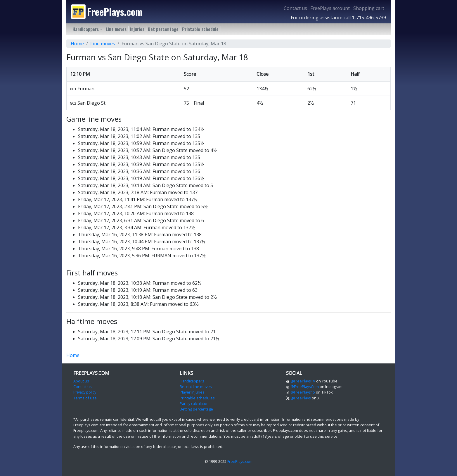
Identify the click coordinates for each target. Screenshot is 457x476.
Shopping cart (369, 8)
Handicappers (192, 381)
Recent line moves (196, 387)
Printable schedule (200, 29)
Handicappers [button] (86, 29)
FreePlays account (330, 8)
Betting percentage (196, 409)
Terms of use (85, 398)
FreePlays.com (240, 461)
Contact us (295, 8)
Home (77, 44)
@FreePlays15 (301, 392)
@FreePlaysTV (301, 381)
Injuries (137, 29)
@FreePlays (298, 398)
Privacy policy (85, 392)
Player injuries (192, 392)
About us (81, 381)
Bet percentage (163, 29)
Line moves (116, 29)
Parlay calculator (194, 403)
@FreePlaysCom (302, 387)
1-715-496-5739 (369, 18)
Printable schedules (197, 398)
